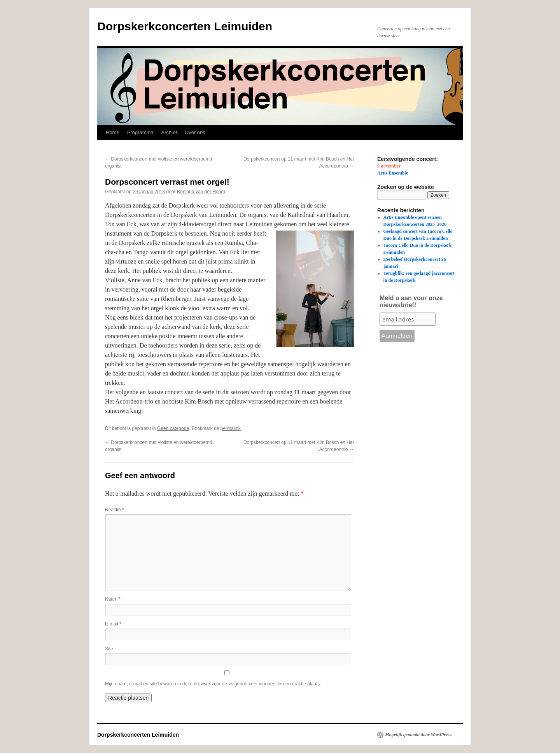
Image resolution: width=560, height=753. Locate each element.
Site (109, 649)
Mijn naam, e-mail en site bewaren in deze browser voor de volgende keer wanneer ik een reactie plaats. (213, 684)
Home (113, 132)
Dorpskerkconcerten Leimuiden (185, 26)
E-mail (113, 624)
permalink (231, 428)
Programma (140, 132)
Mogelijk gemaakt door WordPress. (419, 735)
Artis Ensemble (393, 173)
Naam (113, 599)
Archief (169, 132)
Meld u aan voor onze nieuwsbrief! (411, 301)
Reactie (115, 510)
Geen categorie (173, 428)
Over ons (195, 132)
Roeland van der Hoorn (201, 192)
